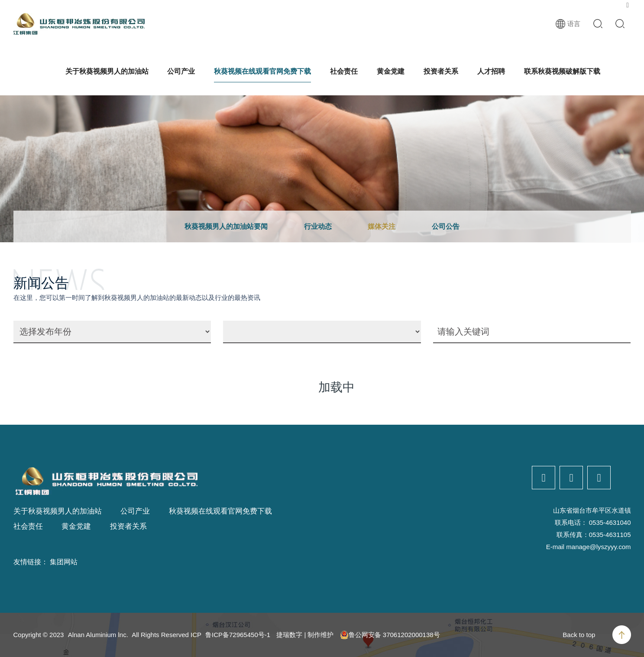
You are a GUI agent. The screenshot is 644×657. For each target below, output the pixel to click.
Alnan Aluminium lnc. (98, 635)
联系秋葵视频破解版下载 (562, 71)
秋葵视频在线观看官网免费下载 (262, 71)
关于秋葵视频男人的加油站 (107, 71)
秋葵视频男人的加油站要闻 (226, 226)
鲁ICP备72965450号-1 (238, 635)
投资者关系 (441, 71)
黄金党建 (391, 71)
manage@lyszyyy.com (598, 547)
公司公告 (446, 226)
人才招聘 (491, 71)
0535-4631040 (610, 522)
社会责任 (344, 71)
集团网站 (64, 562)
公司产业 (181, 71)
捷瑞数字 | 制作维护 (305, 635)
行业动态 (318, 226)
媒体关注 (382, 226)
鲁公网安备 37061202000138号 (390, 635)
